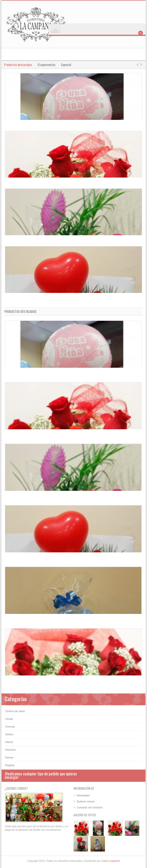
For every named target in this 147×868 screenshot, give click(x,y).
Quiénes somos (86, 802)
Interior (9, 742)
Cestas (9, 719)
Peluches (10, 750)
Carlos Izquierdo (111, 861)
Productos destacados (18, 65)
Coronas (10, 727)
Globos (9, 734)
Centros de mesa (15, 711)
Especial (66, 65)
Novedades (83, 796)
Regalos (10, 765)
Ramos (9, 758)
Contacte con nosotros (89, 808)
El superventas (46, 65)
